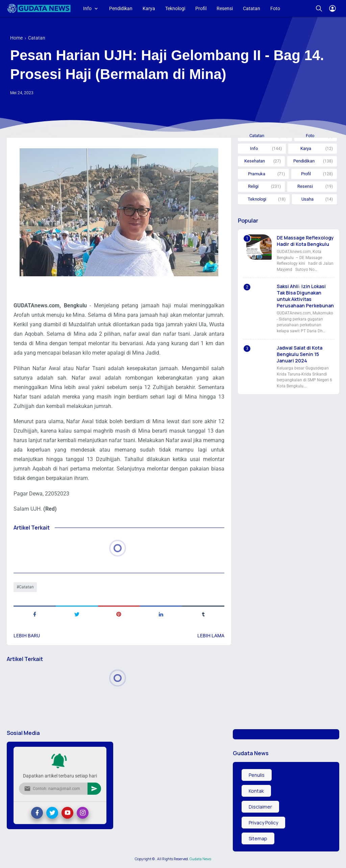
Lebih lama (211, 636)
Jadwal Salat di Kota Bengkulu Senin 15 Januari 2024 (300, 354)
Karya (149, 8)
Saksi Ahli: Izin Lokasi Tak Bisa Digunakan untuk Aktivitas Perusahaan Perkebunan (305, 296)
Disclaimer (260, 807)
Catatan (252, 8)
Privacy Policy (263, 823)
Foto (275, 8)
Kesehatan (255, 161)
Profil (201, 8)
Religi (253, 186)
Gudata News (200, 859)
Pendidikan (121, 8)
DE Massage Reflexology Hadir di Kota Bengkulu (305, 241)
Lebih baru (27, 636)
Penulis (257, 775)
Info (87, 8)
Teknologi (175, 8)
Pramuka (257, 174)
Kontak (256, 791)
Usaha (307, 199)
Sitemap (258, 838)
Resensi (225, 8)
